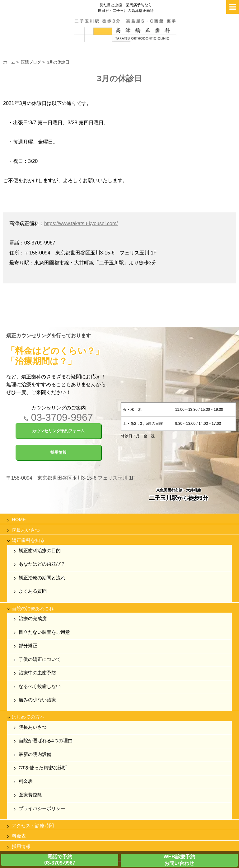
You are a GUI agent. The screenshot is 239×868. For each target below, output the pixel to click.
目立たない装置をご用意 (44, 632)
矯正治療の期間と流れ (42, 578)
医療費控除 (30, 795)
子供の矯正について (40, 659)
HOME (19, 519)
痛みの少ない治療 (37, 700)
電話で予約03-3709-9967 (60, 860)
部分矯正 (28, 645)
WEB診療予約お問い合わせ (179, 860)
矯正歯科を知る (28, 540)
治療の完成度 (33, 618)
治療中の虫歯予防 (37, 673)
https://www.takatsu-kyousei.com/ (81, 223)
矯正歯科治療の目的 (40, 550)
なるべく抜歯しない (40, 686)
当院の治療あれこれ (33, 608)
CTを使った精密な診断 (43, 768)
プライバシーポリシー (42, 808)
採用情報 (21, 846)
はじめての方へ (28, 717)
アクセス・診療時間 (33, 825)
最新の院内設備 (35, 754)
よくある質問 (33, 591)
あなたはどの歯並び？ (42, 564)
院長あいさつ (26, 530)
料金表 (26, 781)
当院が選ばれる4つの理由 (46, 740)
